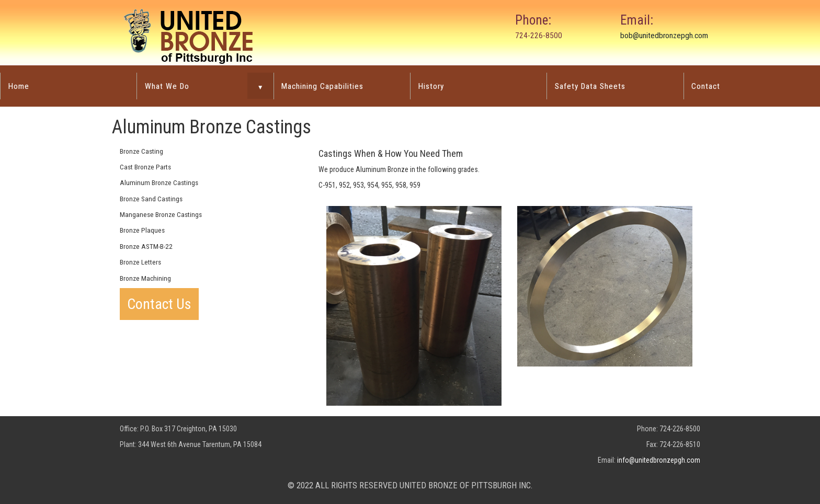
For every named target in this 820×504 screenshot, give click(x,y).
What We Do (167, 86)
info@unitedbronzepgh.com (659, 460)
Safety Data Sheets (590, 86)
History (431, 86)
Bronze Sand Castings (151, 199)
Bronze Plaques (142, 230)
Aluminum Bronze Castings (159, 183)
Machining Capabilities (322, 86)
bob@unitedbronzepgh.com (664, 36)
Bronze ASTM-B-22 (146, 247)
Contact (706, 86)
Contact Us (159, 304)
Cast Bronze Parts (145, 167)
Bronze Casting (141, 151)
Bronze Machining (145, 278)
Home (19, 86)
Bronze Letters (140, 262)
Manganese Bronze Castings (161, 215)
